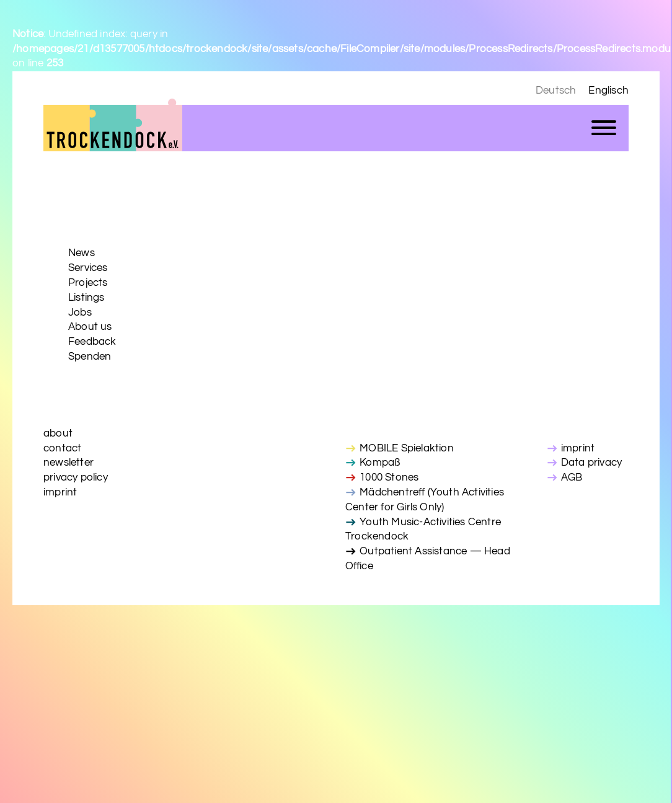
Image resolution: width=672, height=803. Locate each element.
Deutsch (556, 91)
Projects (88, 283)
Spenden (90, 357)
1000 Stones (389, 477)
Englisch (608, 91)
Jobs (80, 313)
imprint (60, 492)
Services (88, 268)
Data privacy (591, 463)
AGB (572, 477)
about (58, 433)
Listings (86, 298)
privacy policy (76, 477)
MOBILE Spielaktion (407, 448)
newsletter (69, 463)
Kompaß (380, 463)
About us (90, 327)
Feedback (92, 342)
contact (62, 448)
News (82, 253)
